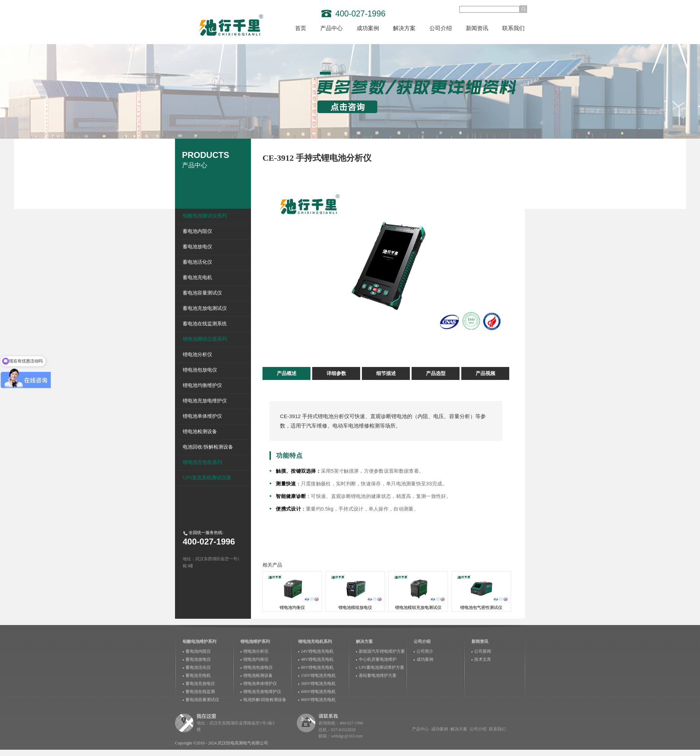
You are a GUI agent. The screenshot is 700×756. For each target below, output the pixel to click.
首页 (301, 28)
